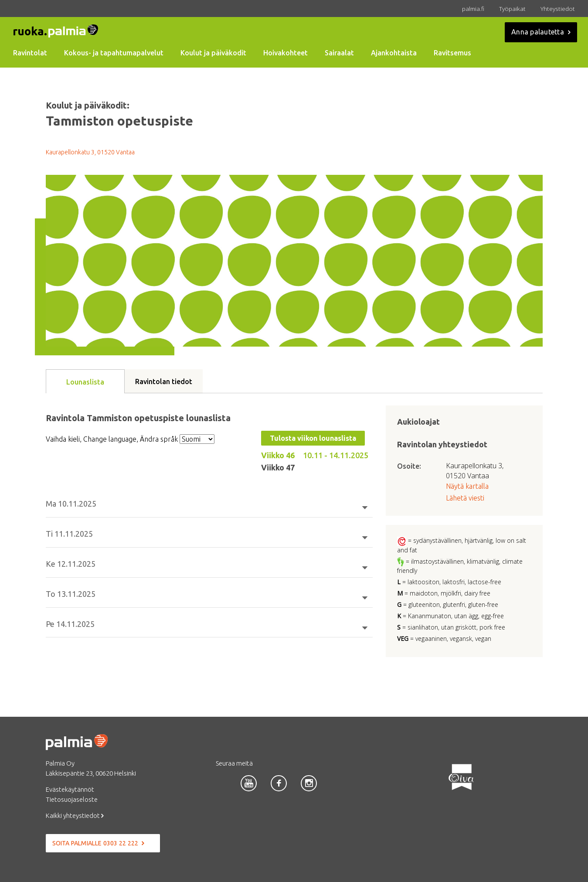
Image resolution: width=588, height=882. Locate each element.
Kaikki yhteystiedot (75, 816)
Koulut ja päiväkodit (213, 53)
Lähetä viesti (465, 498)
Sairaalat (339, 53)
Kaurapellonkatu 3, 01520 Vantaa (90, 152)
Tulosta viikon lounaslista (313, 438)
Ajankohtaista (394, 53)
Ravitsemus (452, 53)
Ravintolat (30, 53)
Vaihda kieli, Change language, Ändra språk (112, 439)
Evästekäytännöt (70, 789)
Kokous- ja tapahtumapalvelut (114, 53)
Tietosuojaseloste (72, 799)
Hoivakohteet (286, 53)
